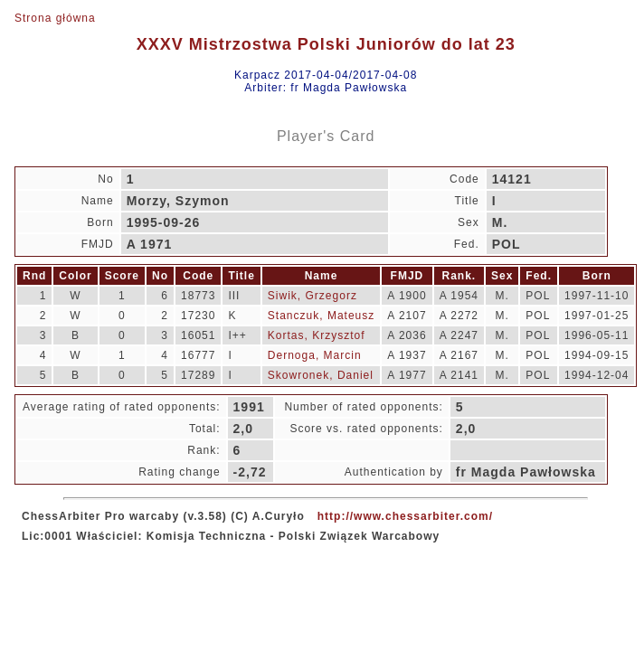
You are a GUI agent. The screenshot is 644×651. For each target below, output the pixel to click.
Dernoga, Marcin (315, 355)
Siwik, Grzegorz (313, 296)
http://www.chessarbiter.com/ (405, 516)
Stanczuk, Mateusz (321, 316)
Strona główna (55, 18)
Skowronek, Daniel (321, 375)
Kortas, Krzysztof (317, 335)
